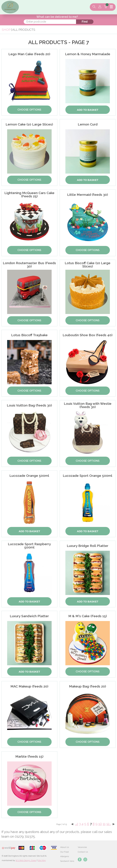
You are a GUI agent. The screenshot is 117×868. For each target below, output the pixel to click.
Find (85, 22)
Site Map (42, 860)
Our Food (65, 852)
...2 (77, 824)
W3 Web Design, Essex (26, 860)
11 (104, 824)
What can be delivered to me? (57, 17)
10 (100, 824)
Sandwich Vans (67, 861)
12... (109, 824)
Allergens (65, 856)
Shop (6, 30)
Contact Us (83, 852)
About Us (65, 847)
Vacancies (82, 847)
